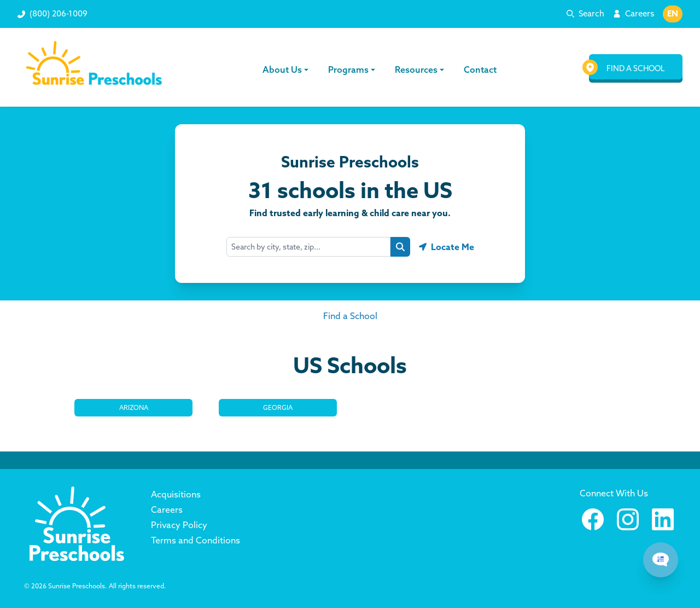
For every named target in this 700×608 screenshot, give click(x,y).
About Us (287, 70)
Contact (479, 70)
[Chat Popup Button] (661, 560)
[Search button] (400, 247)
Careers (640, 13)
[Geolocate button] (447, 247)
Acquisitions (176, 494)
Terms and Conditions (196, 540)
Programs (352, 70)
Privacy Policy (179, 525)
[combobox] (308, 247)
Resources (420, 70)
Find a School (350, 316)
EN (673, 13)
